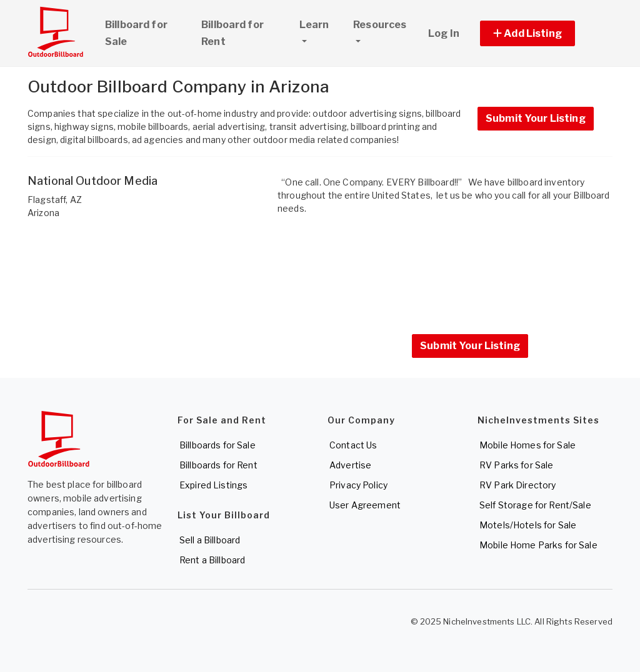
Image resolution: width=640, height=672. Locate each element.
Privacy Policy (358, 485)
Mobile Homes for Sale (527, 445)
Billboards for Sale (217, 445)
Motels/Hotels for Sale (528, 525)
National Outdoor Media (92, 181)
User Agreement (365, 505)
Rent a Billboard (212, 560)
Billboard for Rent (232, 33)
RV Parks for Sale (516, 465)
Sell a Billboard (210, 540)
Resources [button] (380, 25)
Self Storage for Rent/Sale (535, 505)
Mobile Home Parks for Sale (538, 545)
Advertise (350, 465)
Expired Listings (213, 485)
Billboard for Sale (136, 33)
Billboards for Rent (218, 465)
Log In (444, 33)
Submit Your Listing (536, 118)
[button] (542, 33)
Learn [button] (321, 23)
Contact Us (353, 445)
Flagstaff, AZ (55, 200)
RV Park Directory (517, 485)
